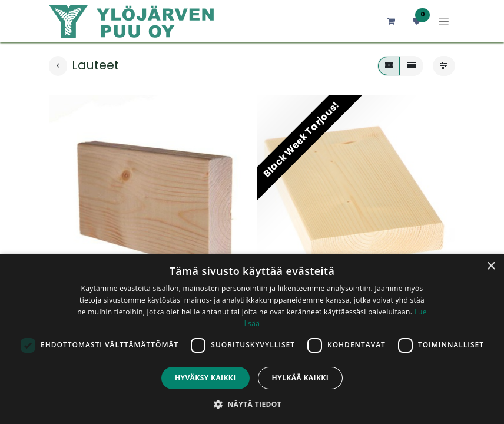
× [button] (491, 266)
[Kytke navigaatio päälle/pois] (444, 21)
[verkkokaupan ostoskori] (391, 21)
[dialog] (252, 339)
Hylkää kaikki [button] (300, 378)
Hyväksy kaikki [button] (205, 378)
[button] (252, 404)
